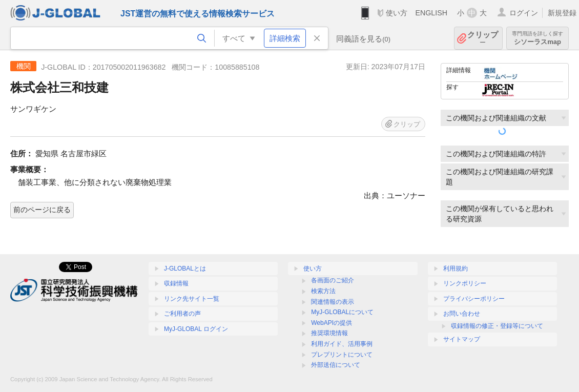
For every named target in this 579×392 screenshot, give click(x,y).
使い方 (397, 13)
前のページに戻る (42, 210)
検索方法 (323, 291)
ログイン (524, 13)
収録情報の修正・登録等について (497, 326)
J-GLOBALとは (185, 269)
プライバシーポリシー (474, 299)
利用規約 (456, 269)
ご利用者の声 (182, 314)
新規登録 (562, 13)
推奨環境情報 (329, 333)
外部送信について (336, 365)
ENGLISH (431, 13)
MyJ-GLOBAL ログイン (196, 329)
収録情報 (176, 283)
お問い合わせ (462, 314)
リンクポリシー (465, 283)
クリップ (483, 38)
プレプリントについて (342, 355)
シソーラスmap (537, 38)
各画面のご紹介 (333, 280)
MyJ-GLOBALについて (342, 312)
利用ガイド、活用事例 (342, 344)
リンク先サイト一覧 (192, 299)
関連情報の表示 (333, 302)
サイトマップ (462, 339)
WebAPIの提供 (332, 323)
